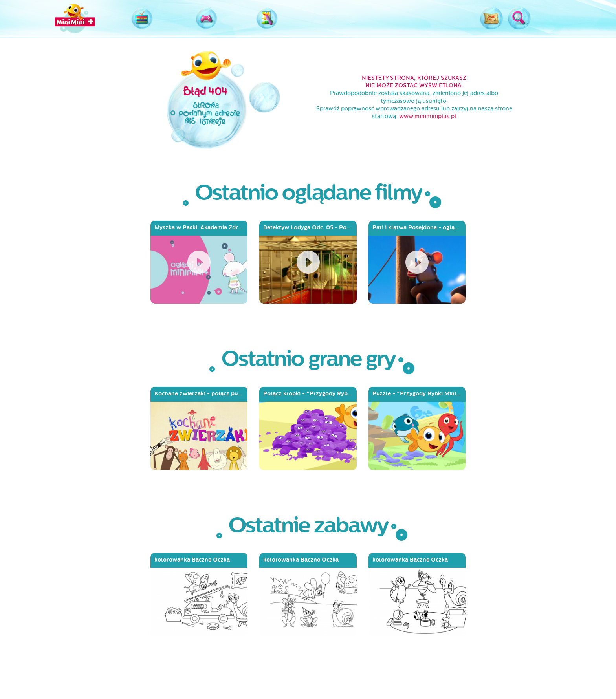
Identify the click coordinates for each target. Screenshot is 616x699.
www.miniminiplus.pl (428, 116)
